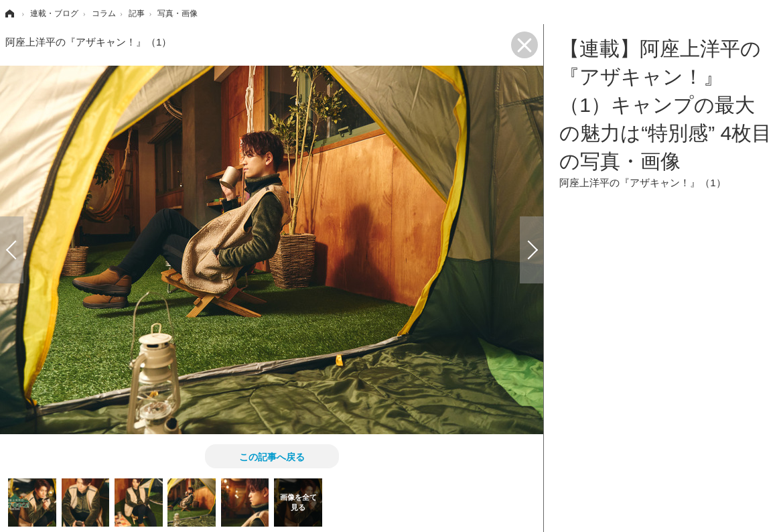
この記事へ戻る (272, 456)
